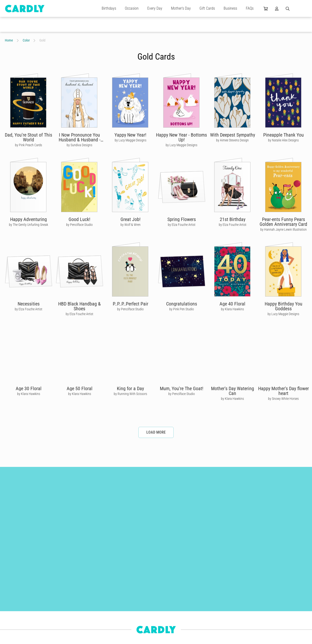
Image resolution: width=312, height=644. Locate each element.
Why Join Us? (191, 598)
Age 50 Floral (80, 388)
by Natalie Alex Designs (283, 140)
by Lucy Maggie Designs (131, 140)
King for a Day (130, 388)
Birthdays (109, 8)
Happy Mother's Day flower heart (284, 391)
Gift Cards (207, 8)
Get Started (125, 598)
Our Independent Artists (197, 589)
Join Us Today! (191, 606)
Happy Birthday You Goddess (284, 306)
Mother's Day (181, 8)
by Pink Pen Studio (182, 309)
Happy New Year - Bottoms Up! (181, 137)
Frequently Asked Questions (135, 632)
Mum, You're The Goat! (182, 388)
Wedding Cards (61, 606)
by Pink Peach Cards (28, 145)
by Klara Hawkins (232, 309)
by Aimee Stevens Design (232, 140)
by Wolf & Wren (131, 225)
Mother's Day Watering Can (233, 391)
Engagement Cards (17, 606)
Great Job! (131, 219)
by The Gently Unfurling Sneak (28, 225)
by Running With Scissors (130, 394)
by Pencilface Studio (79, 225)
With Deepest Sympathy (233, 135)
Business (230, 8)
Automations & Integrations (135, 615)
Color (26, 40)
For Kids (57, 624)
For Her (56, 615)
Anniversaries (14, 615)
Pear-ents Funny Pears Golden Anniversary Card (283, 222)
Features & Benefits (130, 606)
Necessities (29, 304)
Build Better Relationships (134, 589)
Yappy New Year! (130, 135)
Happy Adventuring (28, 219)
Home (9, 40)
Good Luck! (79, 219)
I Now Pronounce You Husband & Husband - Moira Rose (80, 140)
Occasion (132, 8)
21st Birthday (233, 219)
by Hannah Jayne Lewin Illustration (284, 229)
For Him (10, 624)
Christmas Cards (16, 598)
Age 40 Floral (232, 304)
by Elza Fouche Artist (182, 225)
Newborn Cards (15, 632)
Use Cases (124, 624)
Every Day (155, 8)
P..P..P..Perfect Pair (131, 304)
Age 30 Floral (29, 388)
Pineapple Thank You (284, 135)
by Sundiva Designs (79, 145)
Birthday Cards (61, 589)
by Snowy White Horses (283, 399)
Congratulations (182, 304)
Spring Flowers (182, 219)
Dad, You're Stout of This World (28, 137)
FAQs (250, 8)
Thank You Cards (63, 598)
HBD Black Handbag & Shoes (79, 306)
